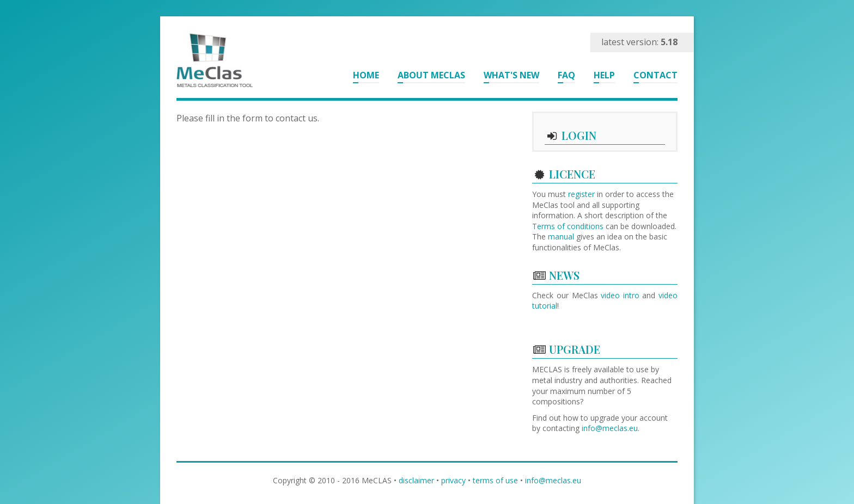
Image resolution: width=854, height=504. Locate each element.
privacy (453, 480)
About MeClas (431, 75)
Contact (655, 75)
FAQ (566, 75)
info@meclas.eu (610, 428)
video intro (620, 295)
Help (604, 75)
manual (561, 236)
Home (366, 75)
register (581, 194)
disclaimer (416, 480)
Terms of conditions (568, 226)
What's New (511, 75)
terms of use (495, 480)
